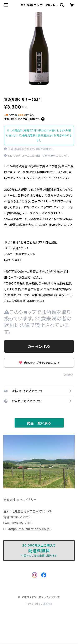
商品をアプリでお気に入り (39, 363)
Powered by (39, 604)
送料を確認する (44, 149)
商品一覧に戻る (39, 423)
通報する (69, 375)
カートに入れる (39, 346)
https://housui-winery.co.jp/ (30, 529)
